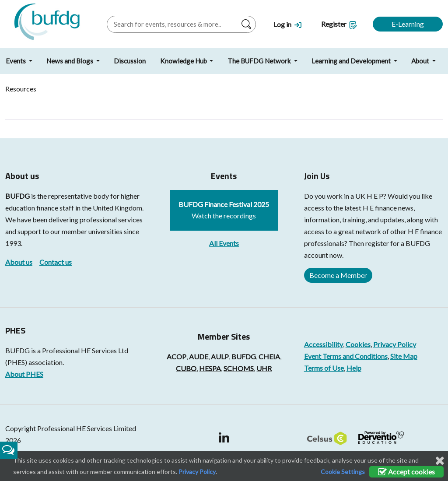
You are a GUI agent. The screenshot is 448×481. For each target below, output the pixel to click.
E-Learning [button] (408, 24)
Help (354, 368)
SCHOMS (239, 368)
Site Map (404, 356)
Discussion (130, 61)
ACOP (177, 356)
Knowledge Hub (184, 61)
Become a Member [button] (338, 275)
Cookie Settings (343, 472)
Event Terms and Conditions (346, 356)
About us (19, 262)
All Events (224, 243)
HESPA (210, 368)
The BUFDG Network (260, 61)
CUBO (186, 368)
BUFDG (17, 196)
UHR (264, 368)
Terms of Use (324, 368)
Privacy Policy (395, 344)
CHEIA (269, 356)
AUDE (199, 356)
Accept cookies (406, 472)
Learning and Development (352, 61)
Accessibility (324, 344)
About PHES (24, 374)
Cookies (358, 344)
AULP (220, 356)
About (421, 61)
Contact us (56, 262)
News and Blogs (70, 61)
